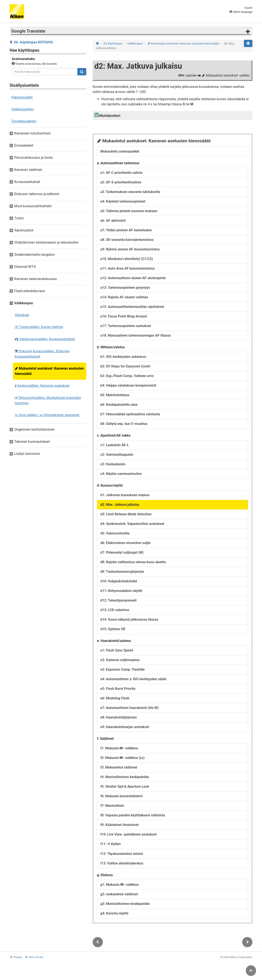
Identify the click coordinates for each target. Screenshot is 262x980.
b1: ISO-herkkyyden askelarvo (123, 357)
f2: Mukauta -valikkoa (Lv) (122, 758)
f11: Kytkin (111, 844)
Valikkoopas (135, 44)
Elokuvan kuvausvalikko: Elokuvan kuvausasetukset (42, 354)
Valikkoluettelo (22, 109)
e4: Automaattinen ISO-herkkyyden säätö (133, 679)
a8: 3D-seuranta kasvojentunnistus (127, 240)
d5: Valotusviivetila (115, 533)
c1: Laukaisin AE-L (115, 445)
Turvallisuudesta (24, 121)
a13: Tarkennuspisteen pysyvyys (125, 288)
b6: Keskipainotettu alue (119, 405)
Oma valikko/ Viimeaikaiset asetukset (47, 415)
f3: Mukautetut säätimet (119, 767)
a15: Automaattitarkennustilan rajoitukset (132, 307)
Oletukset (22, 315)
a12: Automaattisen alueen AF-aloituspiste (133, 278)
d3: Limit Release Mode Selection (126, 514)
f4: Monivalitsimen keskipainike (125, 777)
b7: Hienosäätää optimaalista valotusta (130, 414)
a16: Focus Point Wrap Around (124, 316)
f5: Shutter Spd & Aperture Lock (125, 786)
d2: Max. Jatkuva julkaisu (120, 505)
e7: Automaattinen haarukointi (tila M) (130, 708)
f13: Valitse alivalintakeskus (122, 863)
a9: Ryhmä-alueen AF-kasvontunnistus (130, 249)
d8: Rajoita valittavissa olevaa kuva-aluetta (133, 562)
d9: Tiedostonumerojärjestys (122, 572)
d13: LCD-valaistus (115, 610)
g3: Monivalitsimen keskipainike (125, 904)
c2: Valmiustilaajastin (117, 455)
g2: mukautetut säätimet (119, 894)
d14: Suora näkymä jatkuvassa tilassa (129, 619)
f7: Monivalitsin (112, 806)
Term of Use (36, 957)
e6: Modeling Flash (115, 698)
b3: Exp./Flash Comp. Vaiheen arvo (127, 376)
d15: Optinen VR (113, 629)
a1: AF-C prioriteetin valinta (121, 173)
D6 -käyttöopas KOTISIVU (33, 42)
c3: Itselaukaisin (113, 464)
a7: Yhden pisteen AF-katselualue (126, 230)
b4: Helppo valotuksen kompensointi (128, 385)
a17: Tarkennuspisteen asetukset (126, 326)
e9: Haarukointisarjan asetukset (125, 727)
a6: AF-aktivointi (113, 221)
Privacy (17, 957)
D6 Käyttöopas (113, 44)
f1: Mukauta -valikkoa (119, 748)
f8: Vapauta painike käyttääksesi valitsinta (133, 815)
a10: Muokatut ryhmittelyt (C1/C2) (127, 259)
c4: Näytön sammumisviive (121, 474)
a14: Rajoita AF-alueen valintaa (124, 297)
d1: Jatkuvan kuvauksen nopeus (125, 495)
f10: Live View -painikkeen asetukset (128, 834)
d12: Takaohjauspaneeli (118, 600)
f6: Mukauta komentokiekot (121, 796)
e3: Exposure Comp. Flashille (122, 669)
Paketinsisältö (22, 97)
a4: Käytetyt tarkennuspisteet (123, 201)
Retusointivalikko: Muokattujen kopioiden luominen (48, 400)
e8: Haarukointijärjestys (119, 717)
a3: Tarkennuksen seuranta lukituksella (130, 192)
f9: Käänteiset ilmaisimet (119, 825)
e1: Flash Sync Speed (117, 650)
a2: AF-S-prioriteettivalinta (121, 182)
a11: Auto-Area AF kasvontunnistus (127, 268)
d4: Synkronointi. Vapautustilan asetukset (132, 524)
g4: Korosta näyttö (114, 913)
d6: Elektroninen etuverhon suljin (125, 543)
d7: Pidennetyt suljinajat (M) (122, 552)
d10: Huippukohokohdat (119, 581)
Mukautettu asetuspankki (120, 151)
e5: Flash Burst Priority (118, 689)
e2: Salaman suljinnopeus (120, 660)
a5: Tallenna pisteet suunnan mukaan (129, 211)
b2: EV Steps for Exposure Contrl (125, 366)
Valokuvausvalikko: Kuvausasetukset (45, 339)
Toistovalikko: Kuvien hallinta (39, 327)
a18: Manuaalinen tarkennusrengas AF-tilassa (136, 335)
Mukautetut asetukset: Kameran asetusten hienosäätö (49, 371)
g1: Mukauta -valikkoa (119, 885)
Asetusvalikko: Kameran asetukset (42, 386)
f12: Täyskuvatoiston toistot (122, 854)
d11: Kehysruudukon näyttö (121, 591)
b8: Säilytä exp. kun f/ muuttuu (124, 424)
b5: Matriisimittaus (115, 395)
